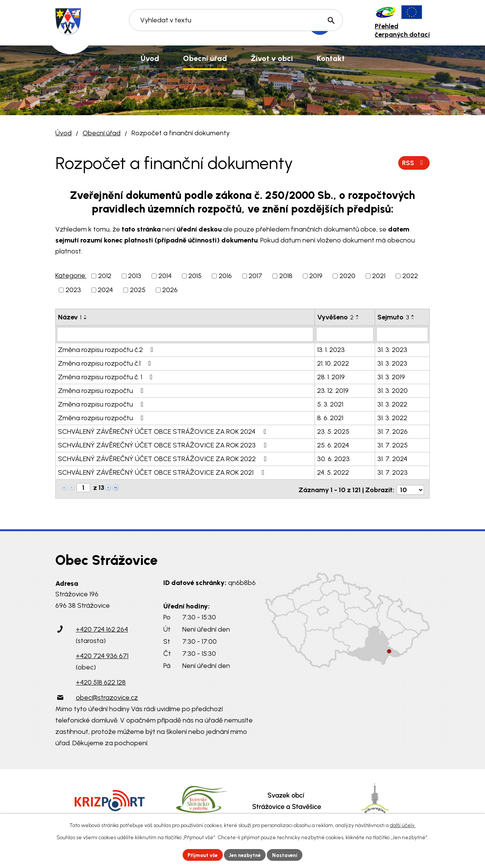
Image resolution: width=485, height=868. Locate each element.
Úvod (63, 133)
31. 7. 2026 (393, 431)
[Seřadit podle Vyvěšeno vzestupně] (358, 316)
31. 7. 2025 (393, 445)
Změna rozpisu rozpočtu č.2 (107, 349)
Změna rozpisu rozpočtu (102, 390)
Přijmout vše (201, 855)
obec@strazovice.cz (107, 695)
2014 (165, 276)
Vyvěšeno (335, 317)
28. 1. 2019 (331, 377)
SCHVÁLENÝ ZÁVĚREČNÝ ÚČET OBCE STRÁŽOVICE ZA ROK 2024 (163, 431)
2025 (138, 290)
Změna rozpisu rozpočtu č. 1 (107, 377)
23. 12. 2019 (333, 390)
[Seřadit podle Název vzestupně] (86, 316)
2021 (379, 276)
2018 (286, 276)
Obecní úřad (102, 133)
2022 (410, 276)
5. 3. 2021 (330, 404)
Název (70, 317)
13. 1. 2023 (331, 349)
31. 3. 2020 (393, 390)
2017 (255, 276)
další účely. (403, 825)
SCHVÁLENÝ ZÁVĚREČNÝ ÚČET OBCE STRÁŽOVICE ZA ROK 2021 (163, 472)
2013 (135, 276)
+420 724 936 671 (102, 654)
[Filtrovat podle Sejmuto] (402, 334)
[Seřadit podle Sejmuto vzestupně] (413, 316)
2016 (225, 276)
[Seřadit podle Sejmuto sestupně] (413, 319)
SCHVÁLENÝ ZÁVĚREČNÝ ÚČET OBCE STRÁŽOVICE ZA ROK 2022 (164, 458)
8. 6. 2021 (330, 418)
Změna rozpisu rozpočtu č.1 (106, 363)
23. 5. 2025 (333, 431)
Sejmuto (393, 317)
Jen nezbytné (246, 855)
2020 (347, 276)
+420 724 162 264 (102, 627)
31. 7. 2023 (393, 472)
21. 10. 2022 (333, 363)
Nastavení (288, 855)
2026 (170, 290)
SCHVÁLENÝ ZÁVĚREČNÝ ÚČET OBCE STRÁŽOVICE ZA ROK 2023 (164, 445)
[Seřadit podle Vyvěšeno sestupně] (358, 319)
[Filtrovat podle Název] (185, 334)
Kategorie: (71, 275)
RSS (414, 163)
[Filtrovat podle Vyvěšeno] (345, 334)
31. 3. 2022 (392, 404)
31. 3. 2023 (392, 349)
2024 (105, 290)
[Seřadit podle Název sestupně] (86, 319)
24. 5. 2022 (333, 472)
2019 (316, 276)
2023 (73, 290)
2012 (105, 276)
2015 (195, 276)
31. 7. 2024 (392, 458)
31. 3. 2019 (391, 377)
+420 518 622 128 (101, 680)
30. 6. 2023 (333, 458)
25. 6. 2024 (333, 445)
